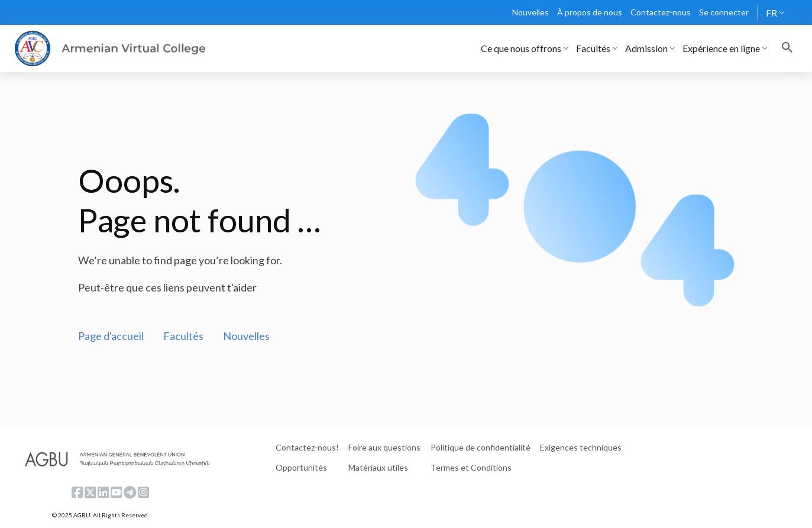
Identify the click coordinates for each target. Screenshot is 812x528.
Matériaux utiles (378, 467)
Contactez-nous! (307, 447)
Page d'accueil (111, 336)
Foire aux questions (384, 447)
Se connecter (724, 12)
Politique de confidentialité (481, 447)
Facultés (183, 336)
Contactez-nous (661, 12)
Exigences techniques (581, 447)
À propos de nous (590, 12)
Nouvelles (530, 12)
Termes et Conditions (471, 467)
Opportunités (301, 467)
